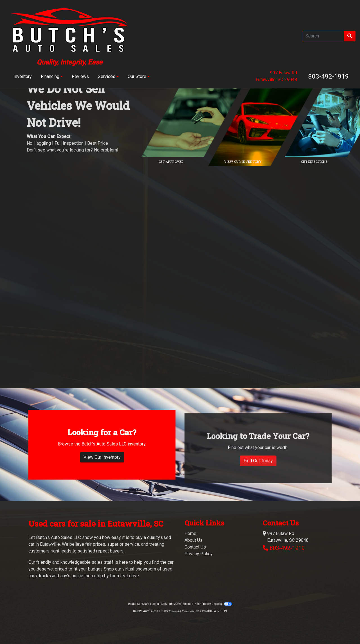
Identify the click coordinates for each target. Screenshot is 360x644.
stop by (101, 576)
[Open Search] (323, 36)
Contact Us (195, 547)
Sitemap (188, 604)
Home (190, 533)
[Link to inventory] (269, 119)
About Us (193, 540)
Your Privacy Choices (213, 604)
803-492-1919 (328, 76)
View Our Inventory (102, 479)
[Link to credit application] (197, 119)
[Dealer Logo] (69, 36)
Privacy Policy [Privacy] (199, 554)
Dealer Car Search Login (143, 604)
